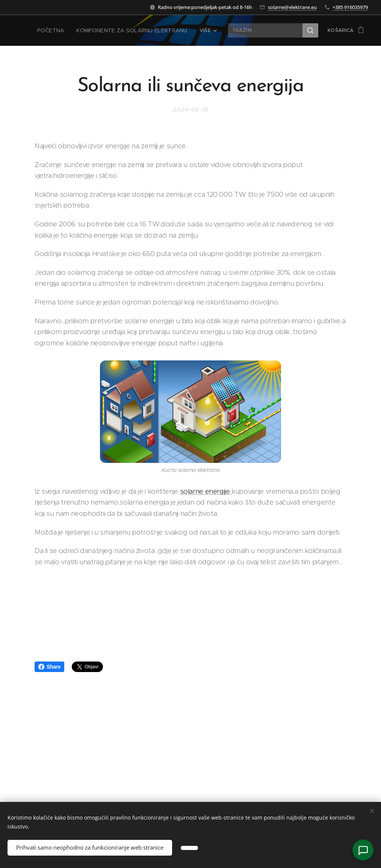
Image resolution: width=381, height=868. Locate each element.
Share (49, 667)
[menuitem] (61, 30)
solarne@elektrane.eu (292, 7)
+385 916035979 (350, 7)
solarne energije (206, 491)
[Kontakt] (363, 850)
